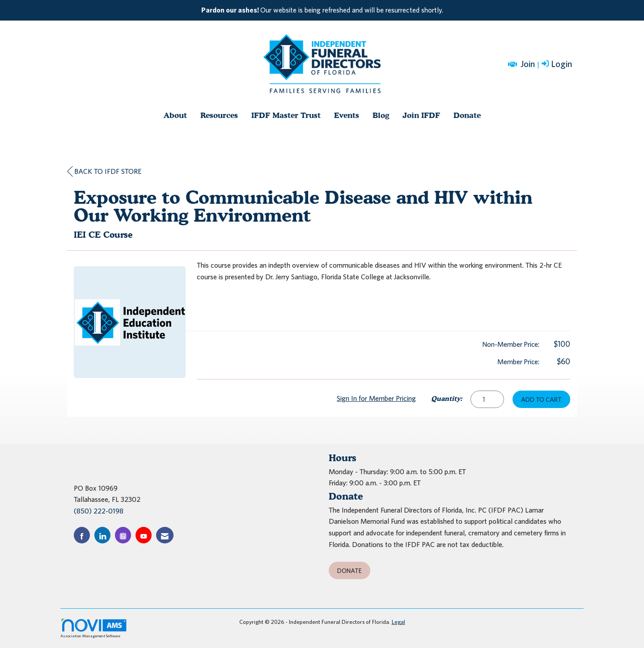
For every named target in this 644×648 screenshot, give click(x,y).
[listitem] (322, 10)
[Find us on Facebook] (82, 535)
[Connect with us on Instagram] (123, 535)
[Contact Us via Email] (165, 535)
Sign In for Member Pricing (376, 398)
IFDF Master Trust (286, 115)
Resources (219, 115)
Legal (398, 622)
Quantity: (447, 398)
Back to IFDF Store (104, 172)
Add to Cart (541, 399)
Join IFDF (421, 115)
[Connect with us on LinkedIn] (102, 535)
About (175, 115)
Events (347, 115)
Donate (467, 115)
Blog (381, 115)
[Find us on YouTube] (144, 535)
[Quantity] (487, 399)
